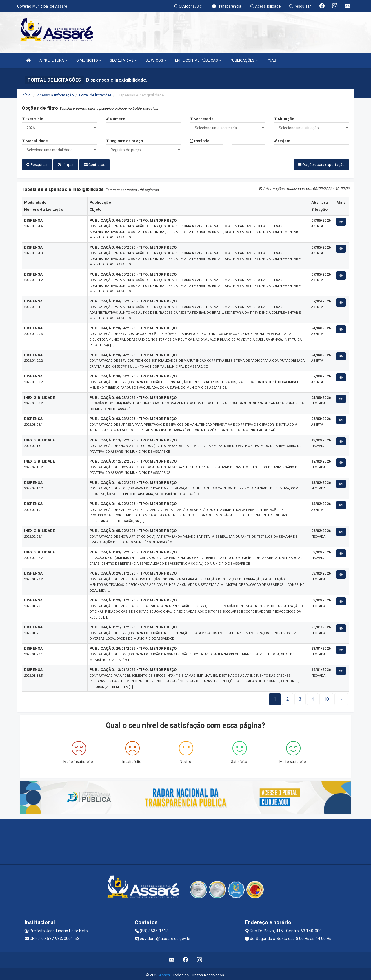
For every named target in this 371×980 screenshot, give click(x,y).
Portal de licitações (95, 95)
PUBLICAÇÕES (244, 60)
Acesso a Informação (56, 95)
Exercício (32, 119)
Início (26, 95)
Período (200, 141)
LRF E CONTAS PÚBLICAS (198, 60)
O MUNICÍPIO (89, 60)
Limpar (66, 165)
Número (116, 119)
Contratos (94, 165)
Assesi (165, 973)
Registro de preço (124, 141)
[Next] (326, 697)
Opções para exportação (321, 165)
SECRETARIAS (123, 60)
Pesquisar (37, 165)
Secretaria (202, 119)
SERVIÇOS (156, 60)
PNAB (271, 60)
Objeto (282, 141)
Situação (284, 119)
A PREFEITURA (53, 60)
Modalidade (35, 141)
